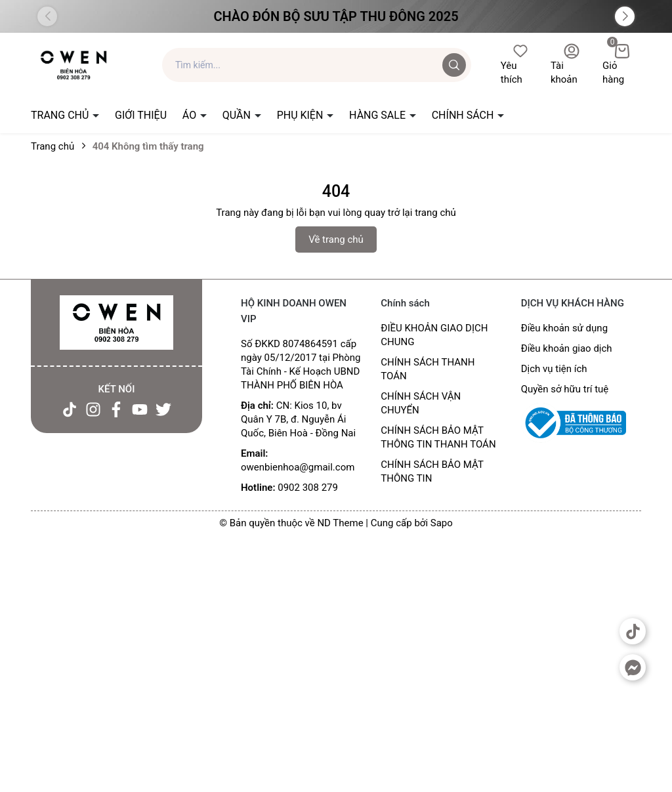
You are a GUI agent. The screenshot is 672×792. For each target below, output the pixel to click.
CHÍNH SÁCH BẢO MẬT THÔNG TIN (432, 471)
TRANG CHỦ (61, 115)
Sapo (442, 523)
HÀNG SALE (379, 115)
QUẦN (238, 115)
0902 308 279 (308, 488)
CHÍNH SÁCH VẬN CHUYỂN (421, 403)
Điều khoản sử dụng (564, 328)
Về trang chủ (336, 240)
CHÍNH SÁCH (464, 115)
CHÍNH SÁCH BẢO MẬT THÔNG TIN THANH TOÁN (438, 437)
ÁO (191, 115)
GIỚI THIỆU (141, 115)
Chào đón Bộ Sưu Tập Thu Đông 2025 (336, 16)
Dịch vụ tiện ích (554, 369)
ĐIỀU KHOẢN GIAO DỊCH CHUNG (434, 335)
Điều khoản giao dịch (567, 348)
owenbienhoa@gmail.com (298, 467)
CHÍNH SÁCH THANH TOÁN (428, 369)
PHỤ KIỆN (302, 115)
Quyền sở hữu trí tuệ (565, 389)
